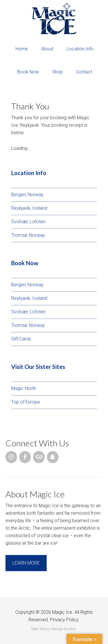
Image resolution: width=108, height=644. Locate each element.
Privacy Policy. (65, 620)
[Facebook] (25, 457)
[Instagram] (11, 457)
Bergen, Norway (27, 195)
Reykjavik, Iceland (29, 208)
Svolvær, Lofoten (28, 222)
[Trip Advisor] (39, 457)
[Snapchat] (53, 457)
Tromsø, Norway (28, 235)
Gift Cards (21, 339)
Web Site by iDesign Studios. (54, 629)
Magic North (24, 388)
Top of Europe (26, 402)
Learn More (26, 563)
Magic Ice (54, 19)
